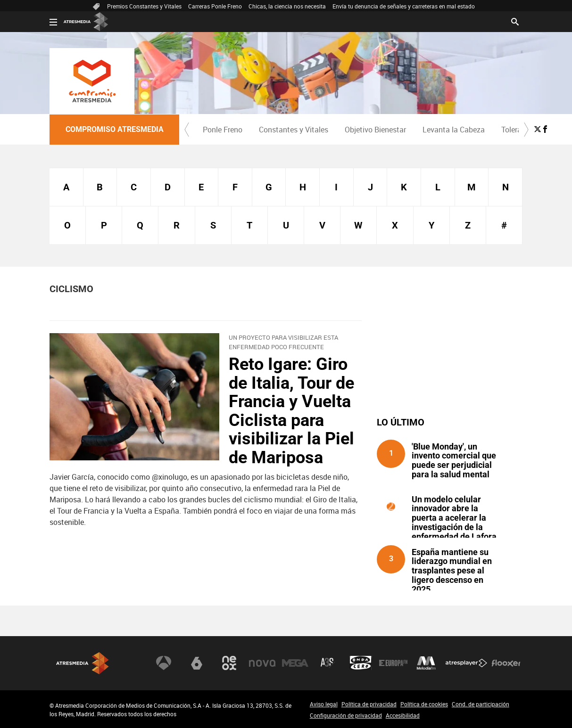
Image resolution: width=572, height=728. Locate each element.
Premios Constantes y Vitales (144, 6)
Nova (262, 663)
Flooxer (506, 663)
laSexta (197, 663)
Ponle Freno (223, 130)
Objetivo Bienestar (375, 130)
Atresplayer (466, 663)
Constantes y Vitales (294, 130)
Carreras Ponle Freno (215, 6)
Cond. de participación (481, 704)
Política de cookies (424, 704)
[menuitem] (222, 130)
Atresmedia (83, 663)
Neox (229, 663)
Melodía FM (426, 663)
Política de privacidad (369, 704)
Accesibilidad (403, 715)
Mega (295, 663)
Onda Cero (361, 663)
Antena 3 (164, 663)
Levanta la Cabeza (454, 130)
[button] (187, 130)
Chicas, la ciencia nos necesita (287, 6)
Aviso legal (324, 704)
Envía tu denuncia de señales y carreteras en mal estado (404, 6)
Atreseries (328, 663)
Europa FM (393, 663)
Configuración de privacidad (346, 715)
